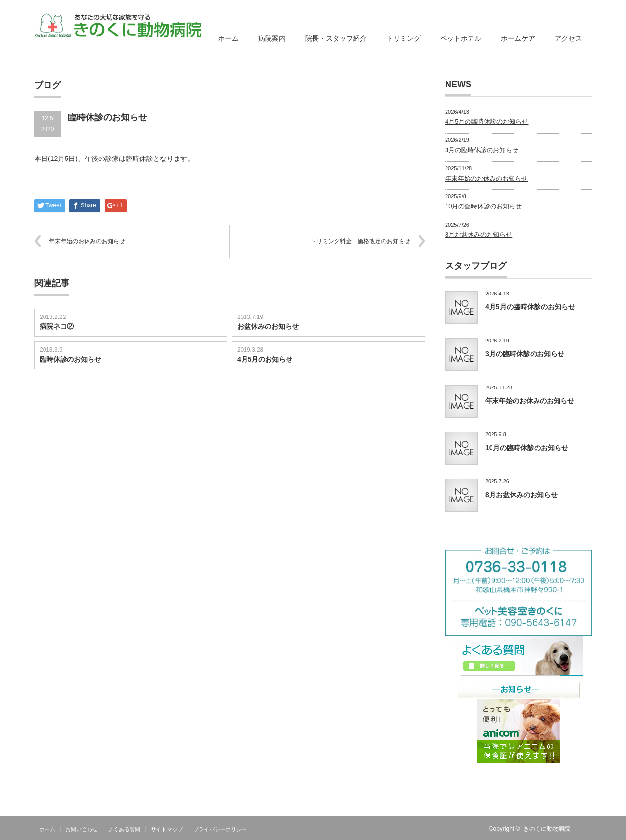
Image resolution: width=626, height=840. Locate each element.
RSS (586, 829)
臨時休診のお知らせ (70, 359)
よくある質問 (124, 829)
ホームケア (518, 38)
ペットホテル (461, 38)
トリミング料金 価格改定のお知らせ (360, 241)
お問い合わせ (82, 829)
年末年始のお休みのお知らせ (87, 241)
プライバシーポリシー (220, 829)
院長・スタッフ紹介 (336, 38)
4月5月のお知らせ (265, 359)
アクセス (568, 38)
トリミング (403, 38)
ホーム (228, 38)
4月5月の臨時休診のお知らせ (487, 122)
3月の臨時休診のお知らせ (482, 150)
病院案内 (272, 38)
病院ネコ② (57, 326)
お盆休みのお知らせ (268, 326)
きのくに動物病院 (547, 829)
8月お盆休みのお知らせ (479, 235)
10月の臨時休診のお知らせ (483, 206)
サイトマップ (167, 829)
